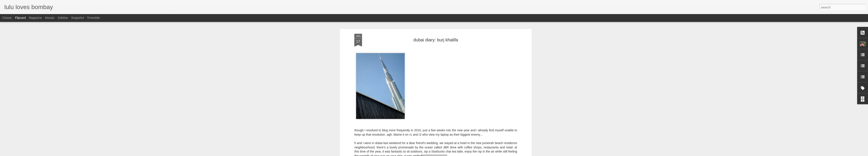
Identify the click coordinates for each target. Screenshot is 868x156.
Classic (7, 18)
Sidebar (63, 18)
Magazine (35, 18)
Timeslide (93, 18)
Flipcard (20, 18)
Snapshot (78, 18)
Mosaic (50, 18)
